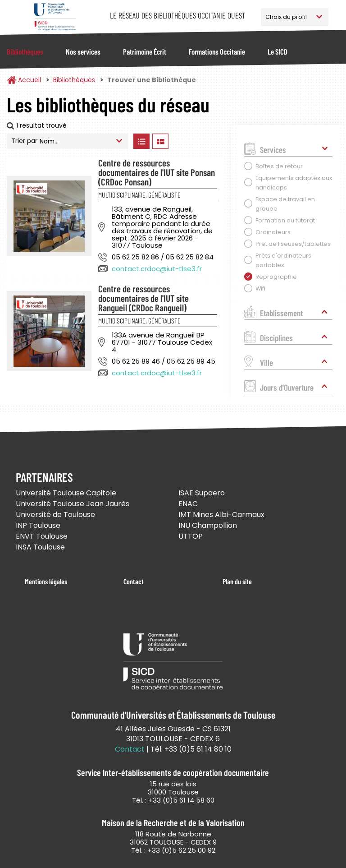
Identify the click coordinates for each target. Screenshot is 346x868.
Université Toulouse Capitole (66, 493)
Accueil (30, 80)
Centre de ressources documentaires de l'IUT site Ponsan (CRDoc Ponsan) (157, 172)
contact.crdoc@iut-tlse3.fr (157, 269)
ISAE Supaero (202, 493)
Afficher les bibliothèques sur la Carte (198, 141)
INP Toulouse (38, 525)
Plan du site (237, 581)
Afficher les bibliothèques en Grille (160, 141)
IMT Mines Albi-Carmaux (221, 515)
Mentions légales (46, 581)
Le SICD (278, 51)
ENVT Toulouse (42, 536)
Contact (134, 581)
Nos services (83, 51)
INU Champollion (208, 525)
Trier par (24, 141)
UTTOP (191, 536)
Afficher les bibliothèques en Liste (141, 141)
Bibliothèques (25, 51)
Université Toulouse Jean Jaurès (73, 504)
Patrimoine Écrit (145, 51)
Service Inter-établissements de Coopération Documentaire (55, 17)
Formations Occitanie (217, 51)
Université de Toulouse (55, 515)
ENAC (188, 504)
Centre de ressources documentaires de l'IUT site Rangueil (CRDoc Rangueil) (143, 298)
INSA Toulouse (40, 547)
